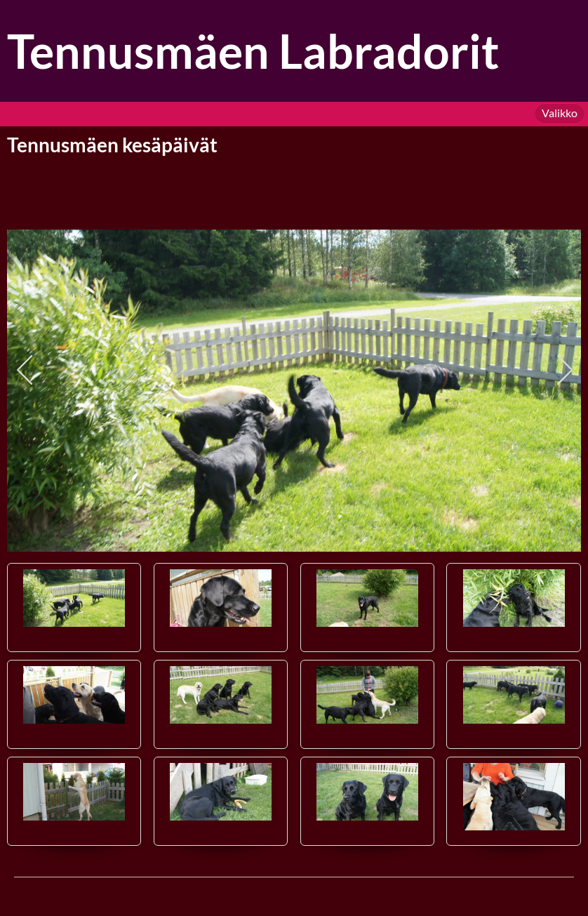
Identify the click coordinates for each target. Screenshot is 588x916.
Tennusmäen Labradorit (253, 51)
